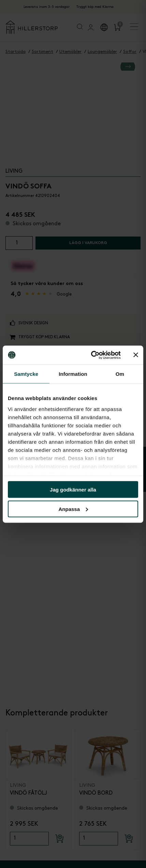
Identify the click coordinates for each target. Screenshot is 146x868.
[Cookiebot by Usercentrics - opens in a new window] (92, 355)
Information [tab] (73, 374)
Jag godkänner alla (73, 490)
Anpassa (73, 509)
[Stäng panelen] (136, 355)
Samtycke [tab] (26, 374)
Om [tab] (120, 374)
